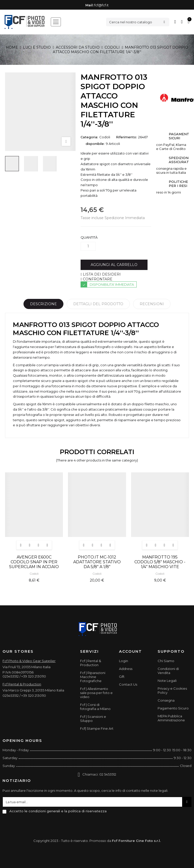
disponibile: (95, 144)
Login (124, 661)
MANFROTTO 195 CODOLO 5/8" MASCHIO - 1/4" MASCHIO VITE (160, 562)
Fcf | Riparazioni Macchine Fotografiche (93, 677)
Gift (122, 677)
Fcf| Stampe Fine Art (97, 728)
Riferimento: (126, 137)
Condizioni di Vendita (168, 671)
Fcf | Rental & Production (91, 663)
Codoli (105, 137)
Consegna (166, 700)
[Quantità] (88, 246)
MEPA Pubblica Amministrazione (171, 718)
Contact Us (128, 684)
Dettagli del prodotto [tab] (98, 304)
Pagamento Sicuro (173, 708)
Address (126, 669)
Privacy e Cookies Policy (172, 690)
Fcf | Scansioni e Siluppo (93, 719)
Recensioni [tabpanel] (152, 304)
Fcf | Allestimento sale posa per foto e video (96, 693)
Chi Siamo (166, 661)
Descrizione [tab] (43, 304)
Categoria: (89, 137)
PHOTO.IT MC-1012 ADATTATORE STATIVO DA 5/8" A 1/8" (97, 562)
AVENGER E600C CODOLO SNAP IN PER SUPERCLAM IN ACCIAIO (34, 562)
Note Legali (167, 681)
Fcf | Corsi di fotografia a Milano (95, 707)
